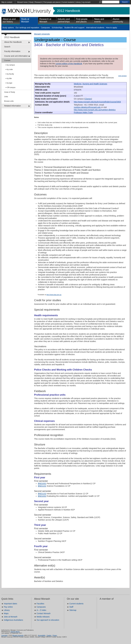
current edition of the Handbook (69, 64)
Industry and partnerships (64, 20)
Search (7, 47)
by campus (11, 65)
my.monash (86, 2)
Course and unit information (16, 56)
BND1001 (42, 484)
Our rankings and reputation (27, 28)
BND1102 (42, 494)
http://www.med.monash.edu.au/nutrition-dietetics (95, 110)
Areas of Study (10, 92)
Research (38, 2)
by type (10, 83)
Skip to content (7, 2)
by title (9, 78)
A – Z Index (41, 610)
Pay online (8, 607)
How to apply (111, 28)
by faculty (10, 74)
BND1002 (42, 496)
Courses (7, 60)
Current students (68, 2)
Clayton (88, 99)
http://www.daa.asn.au (54, 295)
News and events (99, 20)
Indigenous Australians (13, 620)
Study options (8, 28)
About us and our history (9, 20)
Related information (12, 106)
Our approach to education (48, 620)
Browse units (9, 101)
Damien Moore (15, 632)
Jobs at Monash (11, 617)
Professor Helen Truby (83, 112)
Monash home (22, 2)
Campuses (45, 28)
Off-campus (11, 87)
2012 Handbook (69, 11)
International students (95, 28)
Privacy (55, 635)
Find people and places (52, 2)
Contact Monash (44, 613)
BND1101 (42, 486)
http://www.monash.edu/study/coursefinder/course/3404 (97, 102)
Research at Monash (45, 20)
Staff (71, 607)
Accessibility (42, 635)
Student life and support (74, 28)
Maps (6, 613)
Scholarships (57, 28)
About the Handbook (13, 42)
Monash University (42, 34)
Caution (49, 635)
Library (78, 2)
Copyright (4, 635)
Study (31, 2)
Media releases (43, 617)
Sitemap (73, 610)
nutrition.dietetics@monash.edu (87, 107)
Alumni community (118, 20)
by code (10, 69)
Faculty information (12, 51)
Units (6, 97)
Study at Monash (25, 20)
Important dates (10, 604)
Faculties (40, 604)
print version (122, 76)
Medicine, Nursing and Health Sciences (90, 84)
